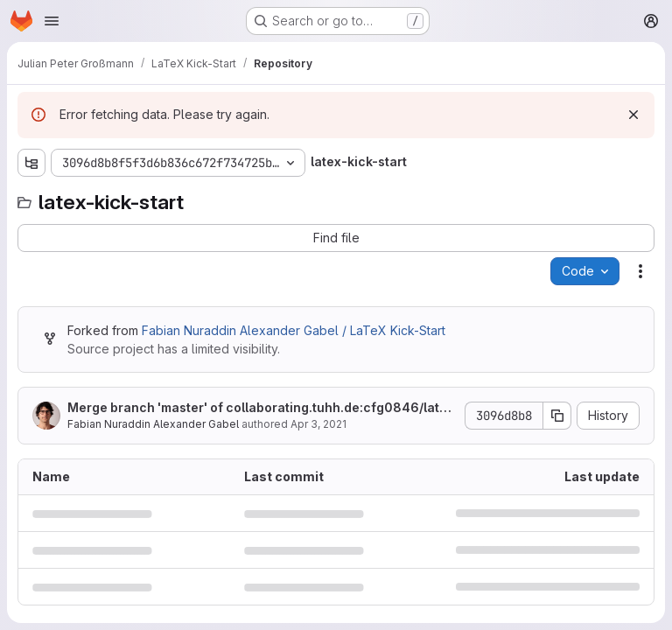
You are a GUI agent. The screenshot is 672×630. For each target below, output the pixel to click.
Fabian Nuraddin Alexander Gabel (153, 424)
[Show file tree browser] (31, 163)
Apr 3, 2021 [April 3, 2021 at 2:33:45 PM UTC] (318, 424)
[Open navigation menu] (52, 21)
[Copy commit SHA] (557, 416)
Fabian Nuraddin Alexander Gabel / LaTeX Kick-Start (294, 330)
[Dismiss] (633, 115)
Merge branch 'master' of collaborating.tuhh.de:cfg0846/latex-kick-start (261, 408)
